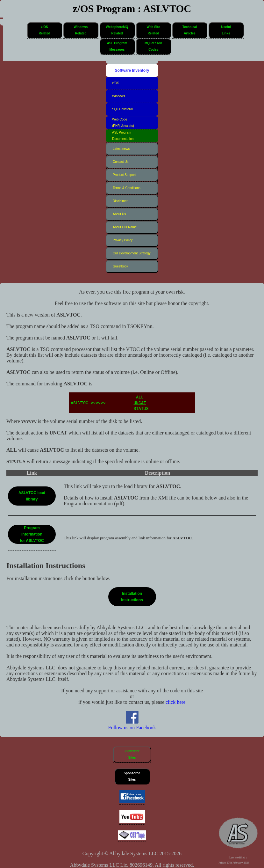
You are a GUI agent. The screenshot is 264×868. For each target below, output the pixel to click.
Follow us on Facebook (132, 725)
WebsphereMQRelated (117, 30)
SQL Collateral (122, 109)
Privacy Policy (123, 240)
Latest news (121, 149)
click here (176, 702)
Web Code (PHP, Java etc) (123, 123)
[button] (45, 30)
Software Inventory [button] (132, 70)
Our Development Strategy (132, 253)
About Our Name (125, 227)
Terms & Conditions (127, 188)
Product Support (124, 175)
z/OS (116, 83)
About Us (119, 214)
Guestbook (120, 266)
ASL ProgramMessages (117, 46)
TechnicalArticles (190, 30)
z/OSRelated (44, 30)
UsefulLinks (226, 30)
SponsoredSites (132, 776)
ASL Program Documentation (123, 136)
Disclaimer (120, 201)
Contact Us (121, 162)
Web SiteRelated (153, 30)
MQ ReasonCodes (153, 46)
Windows (119, 96)
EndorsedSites (132, 754)
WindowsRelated (81, 30)
